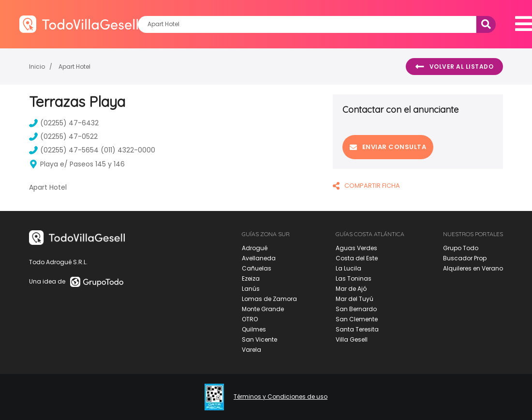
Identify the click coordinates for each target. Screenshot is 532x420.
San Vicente (259, 339)
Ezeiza (251, 278)
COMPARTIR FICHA (366, 186)
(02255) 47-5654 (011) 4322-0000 (92, 150)
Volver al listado (454, 67)
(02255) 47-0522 (63, 136)
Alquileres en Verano (473, 268)
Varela (251, 350)
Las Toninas (354, 278)
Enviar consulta (388, 147)
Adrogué (255, 248)
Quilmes (254, 329)
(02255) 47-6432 (64, 123)
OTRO (250, 319)
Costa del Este (357, 258)
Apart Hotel (74, 67)
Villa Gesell (352, 339)
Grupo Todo (461, 248)
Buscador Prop (465, 258)
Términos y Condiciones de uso (281, 397)
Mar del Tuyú (355, 299)
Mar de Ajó (351, 289)
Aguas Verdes (356, 248)
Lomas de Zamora (269, 299)
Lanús (251, 289)
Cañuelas (257, 268)
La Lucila (348, 268)
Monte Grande (263, 309)
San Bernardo (356, 309)
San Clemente (357, 319)
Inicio (37, 67)
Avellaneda (259, 258)
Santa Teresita (357, 329)
